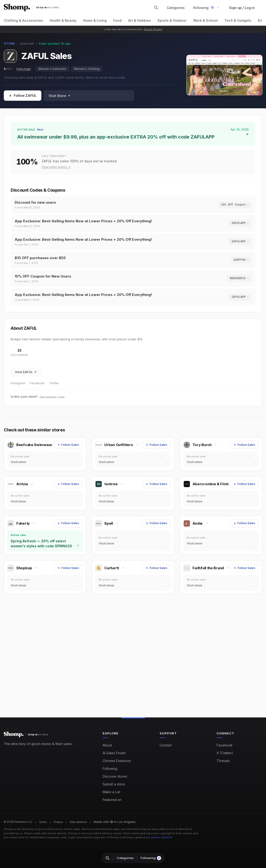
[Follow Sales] (23, 96)
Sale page (24, 69)
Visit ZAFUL (26, 375)
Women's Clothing (87, 69)
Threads (223, 761)
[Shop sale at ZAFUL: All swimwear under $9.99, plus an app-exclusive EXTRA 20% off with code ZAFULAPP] (133, 134)
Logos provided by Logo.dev (87, 837)
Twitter (54, 386)
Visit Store (60, 96)
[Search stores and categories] (156, 8)
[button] (206, 8)
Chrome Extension (117, 761)
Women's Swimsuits (52, 69)
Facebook (37, 386)
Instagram (18, 386)
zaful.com (27, 44)
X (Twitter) (225, 753)
